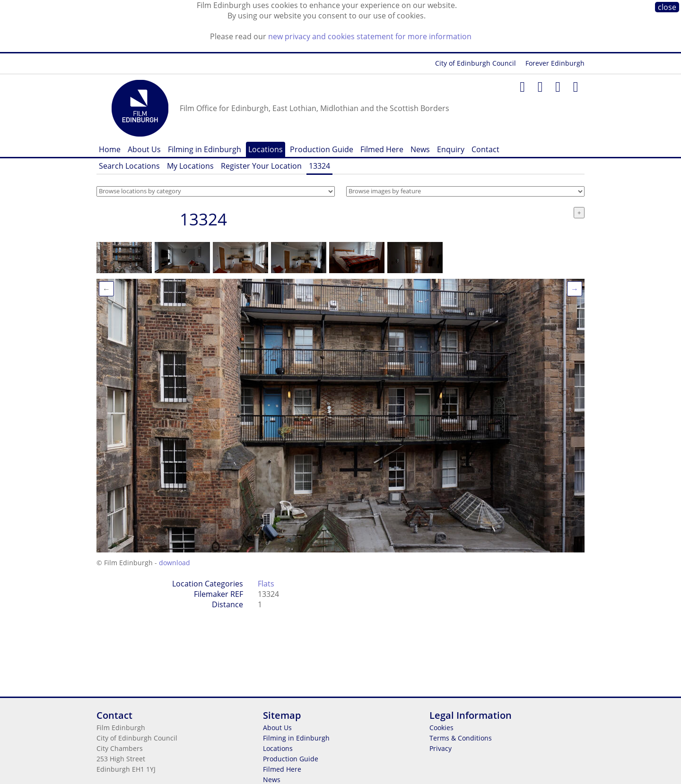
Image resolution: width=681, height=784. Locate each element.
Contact (485, 149)
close (667, 7)
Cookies (441, 728)
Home (110, 149)
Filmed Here (382, 149)
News (420, 149)
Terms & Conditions (461, 738)
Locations (266, 149)
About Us (144, 149)
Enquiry (451, 149)
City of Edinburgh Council (476, 63)
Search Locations (129, 166)
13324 (319, 166)
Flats (266, 584)
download (175, 563)
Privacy (441, 748)
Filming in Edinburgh (205, 149)
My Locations (190, 166)
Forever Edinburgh (555, 63)
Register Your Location (261, 166)
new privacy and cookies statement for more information (370, 36)
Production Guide (322, 149)
